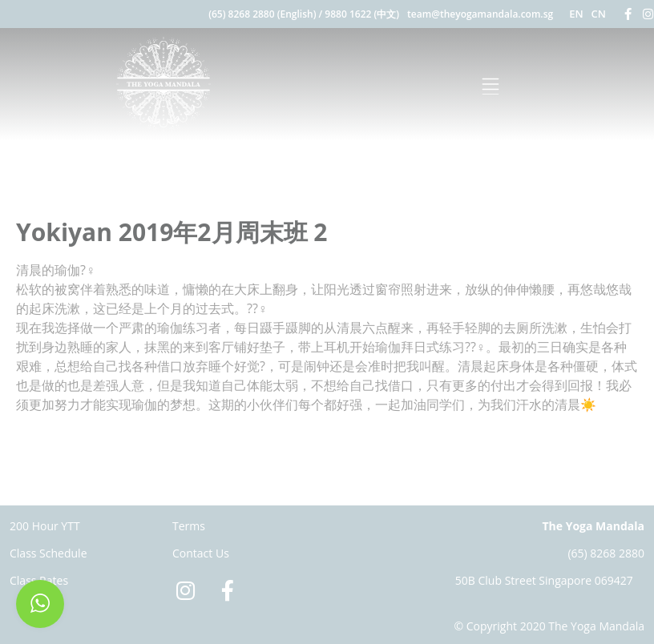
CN (599, 14)
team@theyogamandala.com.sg (480, 14)
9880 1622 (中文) (362, 14)
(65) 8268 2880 (606, 553)
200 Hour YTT (45, 526)
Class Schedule (48, 553)
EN (576, 14)
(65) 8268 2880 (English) (262, 14)
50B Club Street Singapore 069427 (544, 580)
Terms (189, 526)
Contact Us (201, 553)
